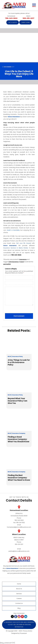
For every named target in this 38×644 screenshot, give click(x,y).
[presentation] (16, 309)
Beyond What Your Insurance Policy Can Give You (17, 401)
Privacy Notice (28, 631)
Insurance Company (19, 433)
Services (19, 594)
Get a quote (13, 22)
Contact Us (19, 603)
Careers (19, 598)
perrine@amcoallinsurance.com (19, 551)
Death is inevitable (13, 230)
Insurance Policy (17, 356)
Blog (9, 356)
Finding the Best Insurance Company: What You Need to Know (19, 478)
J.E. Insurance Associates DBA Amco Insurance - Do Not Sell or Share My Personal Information (19, 625)
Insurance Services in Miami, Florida (16, 248)
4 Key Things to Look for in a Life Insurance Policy (19, 362)
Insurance (23, 259)
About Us (19, 589)
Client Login (25, 22)
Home (19, 584)
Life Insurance (14, 262)
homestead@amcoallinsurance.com (19, 527)
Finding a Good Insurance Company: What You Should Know (18, 439)
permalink (7, 264)
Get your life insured (24, 243)
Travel (21, 262)
